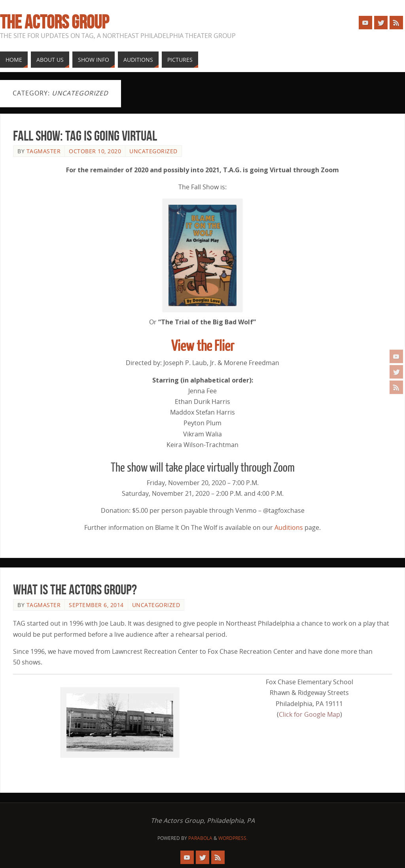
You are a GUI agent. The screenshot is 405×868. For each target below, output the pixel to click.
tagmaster (44, 151)
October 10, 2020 (95, 151)
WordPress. (233, 838)
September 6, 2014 (96, 605)
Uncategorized (153, 151)
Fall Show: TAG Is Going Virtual (85, 136)
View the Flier (203, 346)
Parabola (200, 838)
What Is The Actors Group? (75, 589)
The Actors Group (54, 22)
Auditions (289, 527)
